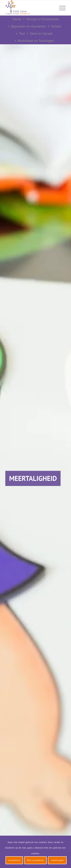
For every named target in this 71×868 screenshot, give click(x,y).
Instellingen (57, 860)
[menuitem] (51, 8)
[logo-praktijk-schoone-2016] (29, 8)
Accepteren (14, 860)
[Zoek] (51, 8)
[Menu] (60, 8)
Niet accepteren (35, 860)
